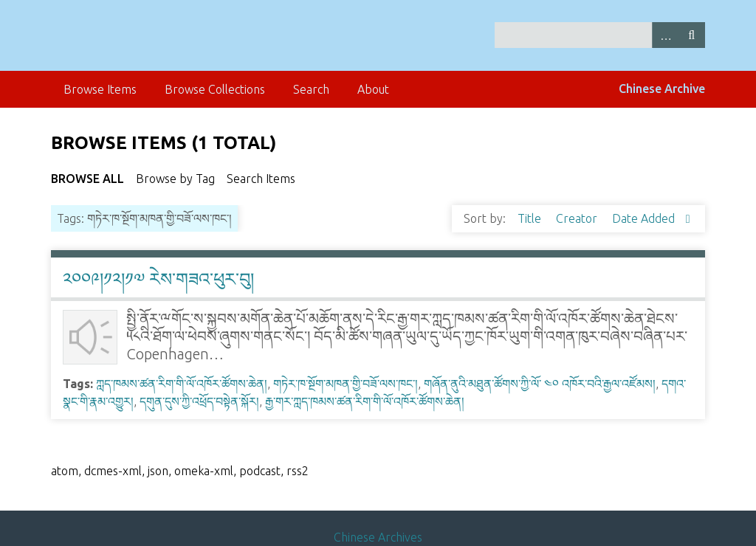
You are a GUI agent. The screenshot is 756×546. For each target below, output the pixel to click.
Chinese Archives (378, 537)
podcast (260, 471)
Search (692, 35)
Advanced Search (665, 35)
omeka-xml (204, 471)
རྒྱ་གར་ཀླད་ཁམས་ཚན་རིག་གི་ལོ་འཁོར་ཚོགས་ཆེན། (365, 401)
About (373, 89)
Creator (578, 218)
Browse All (87, 179)
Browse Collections (215, 89)
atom (65, 471)
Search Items (261, 179)
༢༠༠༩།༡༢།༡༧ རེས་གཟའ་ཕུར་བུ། (158, 279)
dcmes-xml (113, 471)
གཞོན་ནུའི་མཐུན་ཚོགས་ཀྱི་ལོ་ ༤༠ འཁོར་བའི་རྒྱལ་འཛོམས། (540, 384)
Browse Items (100, 89)
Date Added (645, 218)
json (158, 471)
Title (531, 218)
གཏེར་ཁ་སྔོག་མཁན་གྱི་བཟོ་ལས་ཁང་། (346, 384)
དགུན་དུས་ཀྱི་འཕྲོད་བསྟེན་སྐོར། (199, 401)
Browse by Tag (175, 179)
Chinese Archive (662, 89)
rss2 (298, 471)
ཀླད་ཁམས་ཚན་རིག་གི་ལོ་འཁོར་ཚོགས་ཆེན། (182, 384)
